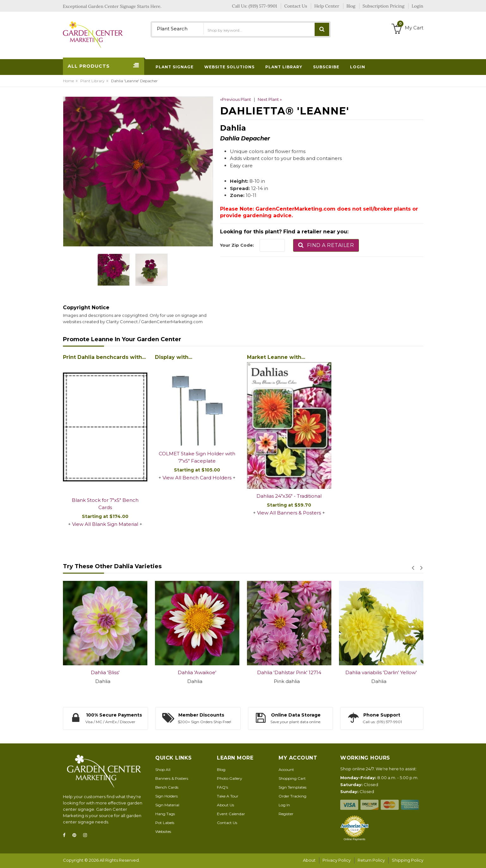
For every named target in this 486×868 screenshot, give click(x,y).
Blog (221, 770)
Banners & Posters (172, 778)
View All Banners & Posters (289, 513)
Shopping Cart (292, 778)
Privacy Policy (337, 860)
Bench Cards (167, 787)
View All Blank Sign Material (105, 524)
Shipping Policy (408, 860)
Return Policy (371, 860)
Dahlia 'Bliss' (105, 672)
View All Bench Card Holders (197, 478)
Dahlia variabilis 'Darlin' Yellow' (381, 672)
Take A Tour (228, 796)
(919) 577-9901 (263, 6)
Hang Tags (165, 814)
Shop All (163, 770)
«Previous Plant (236, 99)
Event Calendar (231, 814)
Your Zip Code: (237, 245)
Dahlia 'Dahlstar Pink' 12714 (289, 672)
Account (286, 770)
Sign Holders (166, 796)
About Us (225, 805)
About (309, 860)
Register (286, 814)
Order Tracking (292, 796)
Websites (163, 831)
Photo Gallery (230, 778)
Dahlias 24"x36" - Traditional (289, 496)
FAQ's (222, 787)
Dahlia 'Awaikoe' (197, 672)
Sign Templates (292, 787)
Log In (284, 805)
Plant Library (92, 81)
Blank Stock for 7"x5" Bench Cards (105, 504)
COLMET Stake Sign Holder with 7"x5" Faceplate (197, 457)
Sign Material (167, 805)
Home (68, 81)
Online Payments (355, 839)
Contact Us (227, 823)
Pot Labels (165, 823)
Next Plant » (270, 99)
